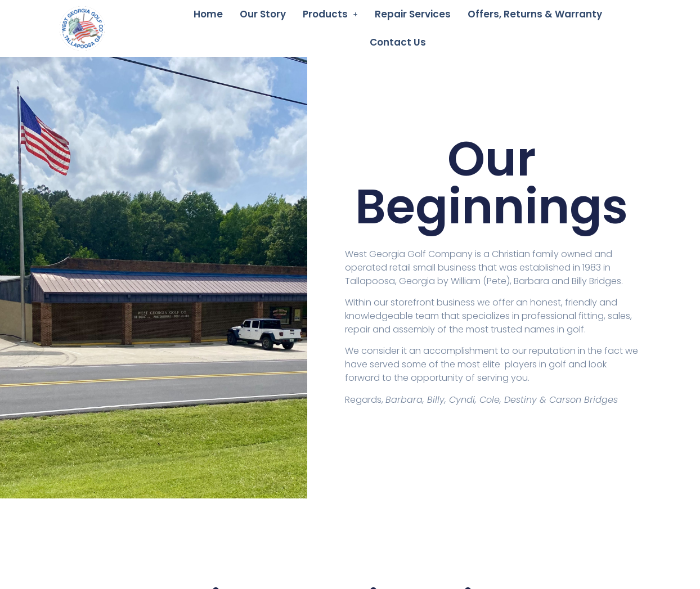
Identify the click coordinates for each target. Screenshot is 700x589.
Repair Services (413, 14)
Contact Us (398, 42)
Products (330, 14)
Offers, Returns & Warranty (535, 14)
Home (208, 14)
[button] (330, 14)
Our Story (263, 14)
